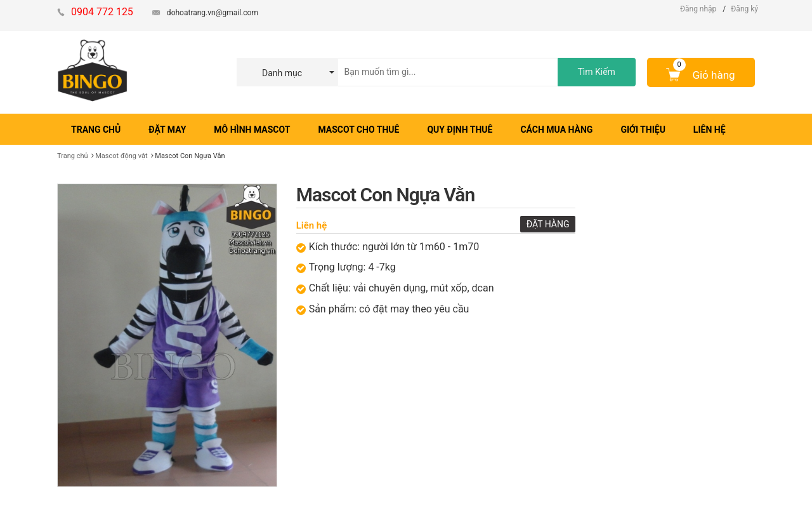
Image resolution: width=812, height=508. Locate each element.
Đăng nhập (698, 9)
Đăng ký (744, 9)
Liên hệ (312, 225)
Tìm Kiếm (596, 72)
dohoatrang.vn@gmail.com (213, 13)
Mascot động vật (121, 156)
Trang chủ (73, 156)
